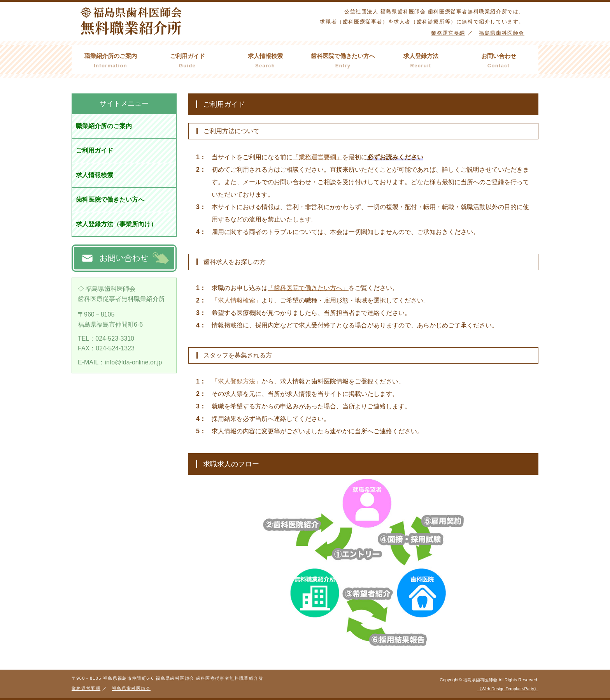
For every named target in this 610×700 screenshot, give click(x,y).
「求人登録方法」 (237, 381)
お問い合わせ (499, 62)
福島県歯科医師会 (502, 33)
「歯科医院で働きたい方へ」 (308, 288)
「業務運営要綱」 (317, 157)
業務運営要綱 (448, 33)
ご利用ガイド (187, 62)
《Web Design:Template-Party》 (508, 689)
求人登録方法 (421, 62)
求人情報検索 (265, 62)
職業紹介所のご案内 (110, 62)
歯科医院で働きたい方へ (343, 62)
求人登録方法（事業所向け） (116, 224)
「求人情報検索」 (237, 300)
